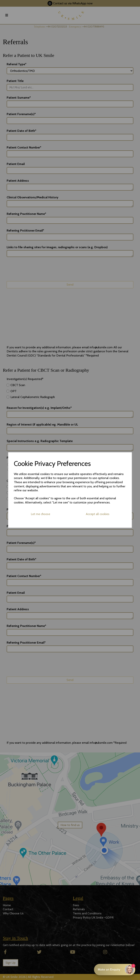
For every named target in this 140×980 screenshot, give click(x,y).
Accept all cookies (98, 514)
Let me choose (41, 514)
